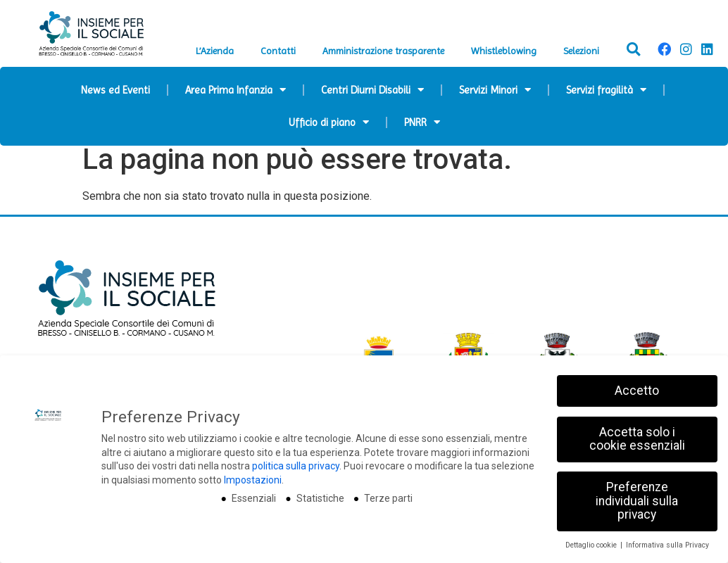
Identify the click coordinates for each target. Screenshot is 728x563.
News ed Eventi (115, 90)
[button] (633, 50)
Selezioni (581, 51)
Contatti (278, 51)
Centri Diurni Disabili (372, 90)
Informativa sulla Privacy (667, 545)
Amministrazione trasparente (383, 51)
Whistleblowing (504, 51)
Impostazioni (253, 480)
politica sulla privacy (296, 466)
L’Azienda (215, 51)
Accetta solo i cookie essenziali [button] (637, 439)
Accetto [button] (637, 391)
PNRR (422, 122)
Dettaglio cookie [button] (592, 545)
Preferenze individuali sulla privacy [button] (637, 501)
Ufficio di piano (329, 122)
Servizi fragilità (606, 90)
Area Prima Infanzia (236, 90)
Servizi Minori (495, 90)
